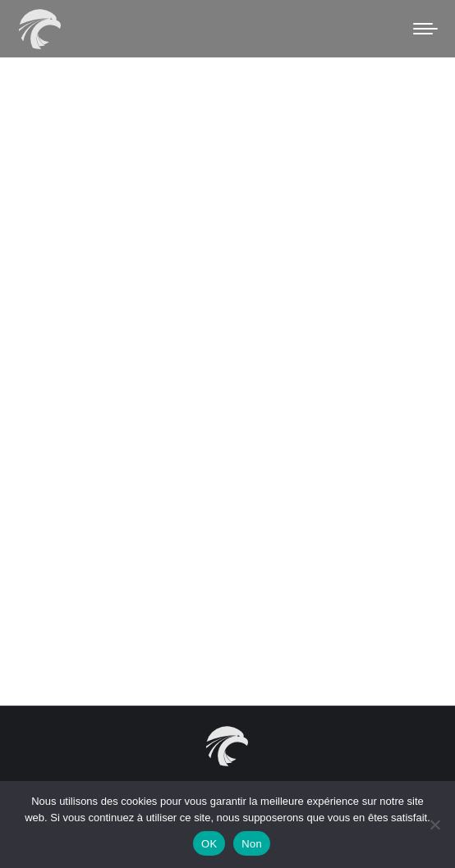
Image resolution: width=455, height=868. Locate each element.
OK (209, 844)
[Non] (434, 825)
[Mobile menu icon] (425, 29)
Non (252, 844)
